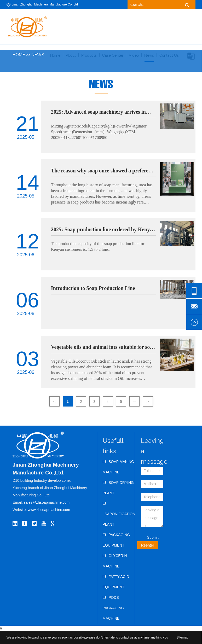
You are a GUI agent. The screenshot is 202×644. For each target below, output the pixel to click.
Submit (153, 537)
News (38, 55)
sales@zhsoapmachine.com (47, 502)
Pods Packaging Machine (113, 608)
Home (19, 55)
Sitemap (182, 637)
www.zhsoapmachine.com (49, 510)
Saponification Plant (119, 514)
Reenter (148, 545)
